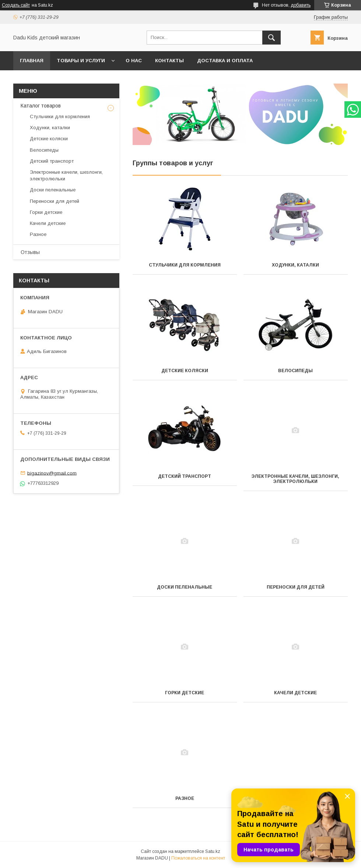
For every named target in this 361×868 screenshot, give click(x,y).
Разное (185, 798)
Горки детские (185, 693)
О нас (134, 61)
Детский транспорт (185, 476)
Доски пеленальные (185, 587)
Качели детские (295, 693)
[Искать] (271, 38)
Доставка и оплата (225, 61)
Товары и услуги (81, 61)
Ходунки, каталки (295, 265)
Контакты (169, 61)
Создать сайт (16, 5)
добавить (301, 5)
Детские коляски (185, 371)
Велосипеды (295, 371)
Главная (32, 61)
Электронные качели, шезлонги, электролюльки (295, 479)
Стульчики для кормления (185, 265)
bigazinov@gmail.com (52, 473)
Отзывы (30, 252)
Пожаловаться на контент (198, 858)
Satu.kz (213, 851)
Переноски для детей (296, 587)
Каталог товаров (41, 106)
